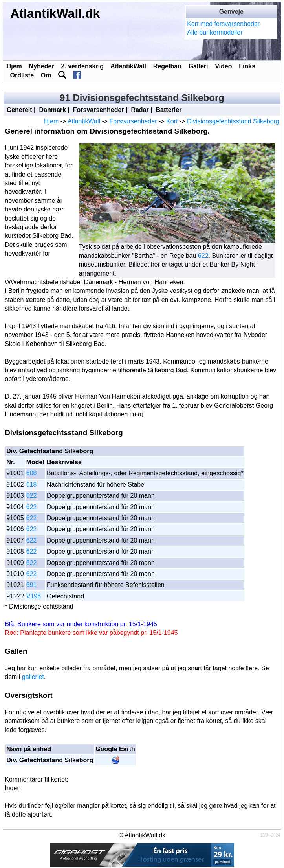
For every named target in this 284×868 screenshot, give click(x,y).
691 (32, 585)
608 (32, 473)
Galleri (198, 66)
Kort (172, 121)
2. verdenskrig (82, 66)
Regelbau (167, 66)
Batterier (169, 110)
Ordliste (22, 75)
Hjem (14, 66)
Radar (140, 110)
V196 (34, 596)
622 (203, 256)
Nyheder (42, 66)
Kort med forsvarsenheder (223, 24)
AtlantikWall (128, 66)
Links (247, 66)
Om (46, 75)
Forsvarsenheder (99, 110)
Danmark (52, 110)
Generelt (19, 110)
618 (32, 485)
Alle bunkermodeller (215, 32)
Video (223, 66)
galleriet (33, 677)
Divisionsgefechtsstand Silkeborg (233, 121)
